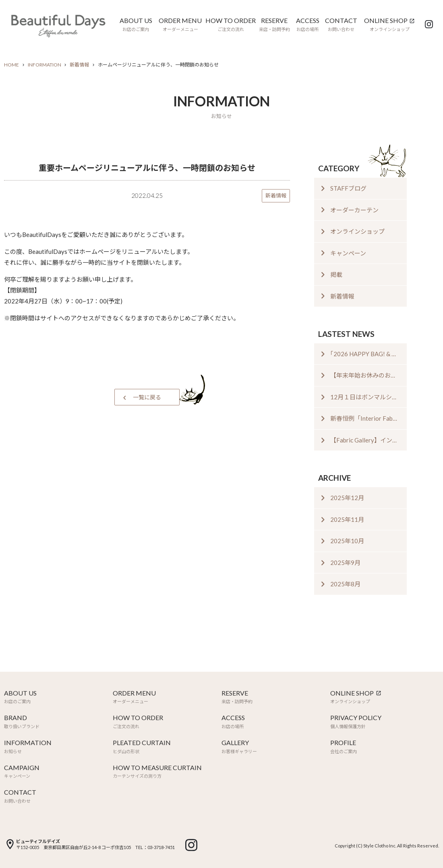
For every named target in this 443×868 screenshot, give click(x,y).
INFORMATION (45, 65)
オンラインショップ (357, 231)
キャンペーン (348, 253)
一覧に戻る (147, 397)
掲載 (336, 274)
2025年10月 (347, 541)
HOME (11, 65)
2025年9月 (345, 563)
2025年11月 (347, 519)
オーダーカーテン (354, 210)
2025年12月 (347, 498)
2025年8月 (345, 584)
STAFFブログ (348, 188)
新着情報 (79, 65)
